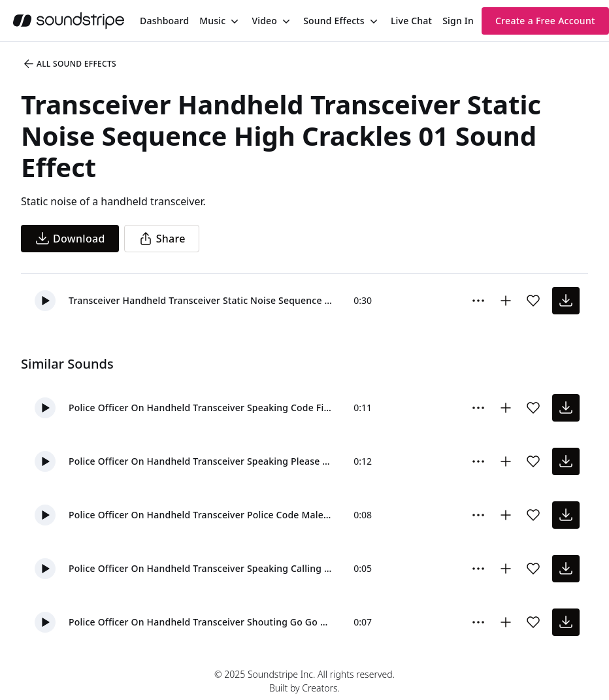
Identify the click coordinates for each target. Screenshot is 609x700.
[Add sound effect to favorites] (533, 301)
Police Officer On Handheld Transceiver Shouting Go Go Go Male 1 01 (201, 622)
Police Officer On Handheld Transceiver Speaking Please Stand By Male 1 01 (201, 461)
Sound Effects (334, 21)
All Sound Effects (69, 64)
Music (212, 21)
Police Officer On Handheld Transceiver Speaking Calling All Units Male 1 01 (201, 568)
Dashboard (164, 21)
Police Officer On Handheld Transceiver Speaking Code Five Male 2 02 (201, 408)
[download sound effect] (566, 301)
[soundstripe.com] (69, 21)
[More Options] (478, 301)
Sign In (458, 21)
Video (264, 21)
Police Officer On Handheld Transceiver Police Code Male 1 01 (201, 515)
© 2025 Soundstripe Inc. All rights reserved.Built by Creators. (304, 681)
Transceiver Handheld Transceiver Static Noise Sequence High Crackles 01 (201, 300)
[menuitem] (164, 21)
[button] (45, 301)
